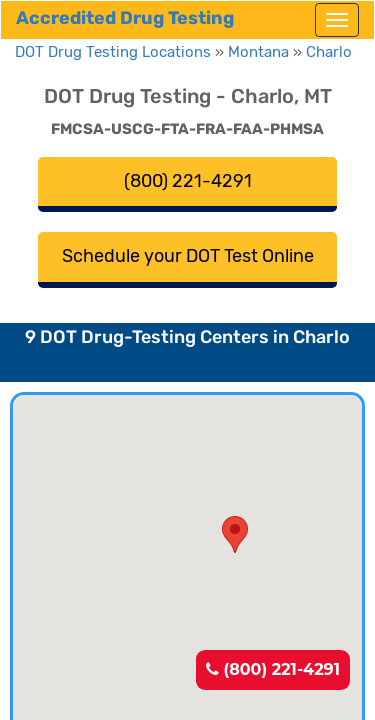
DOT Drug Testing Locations (113, 52)
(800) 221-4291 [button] (188, 181)
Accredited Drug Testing (125, 18)
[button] (235, 534)
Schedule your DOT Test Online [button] (188, 256)
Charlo (329, 52)
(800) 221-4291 (273, 669)
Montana (258, 52)
